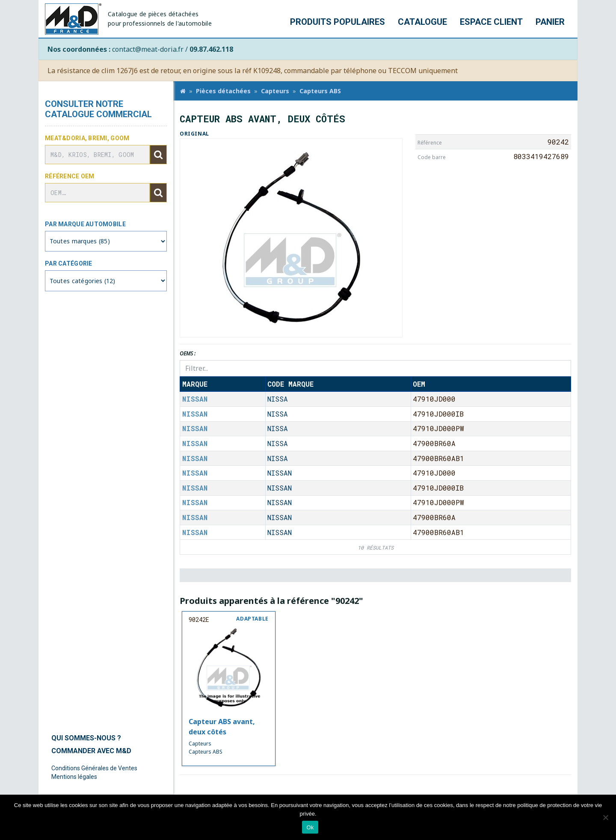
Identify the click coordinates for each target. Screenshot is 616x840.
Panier (550, 22)
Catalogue (422, 22)
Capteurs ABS (320, 91)
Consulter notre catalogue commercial (98, 109)
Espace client (491, 22)
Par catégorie (69, 263)
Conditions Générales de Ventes (94, 768)
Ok (310, 827)
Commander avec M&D (91, 751)
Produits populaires (338, 22)
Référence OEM (70, 176)
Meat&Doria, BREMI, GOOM (87, 138)
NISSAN (195, 399)
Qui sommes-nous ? (86, 738)
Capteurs (275, 91)
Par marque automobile (85, 224)
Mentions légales (74, 777)
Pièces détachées (223, 91)
